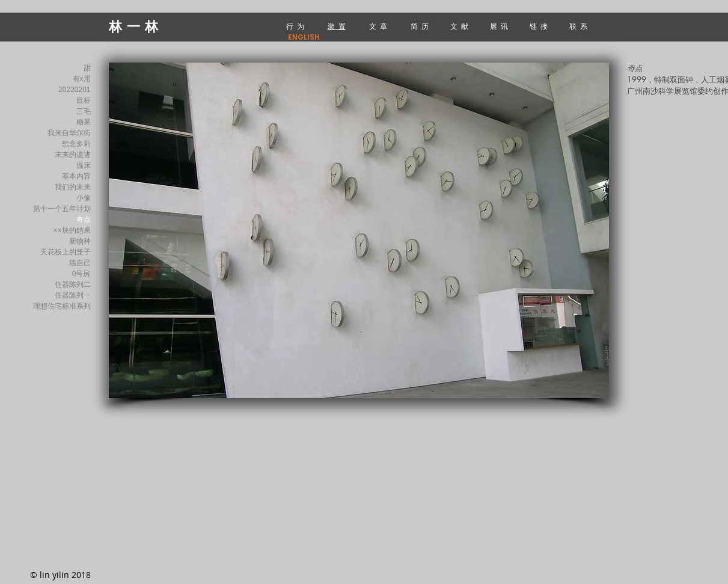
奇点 (84, 220)
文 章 (378, 26)
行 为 (295, 26)
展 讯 (501, 26)
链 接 (540, 26)
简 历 (420, 26)
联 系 (579, 26)
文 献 (460, 26)
